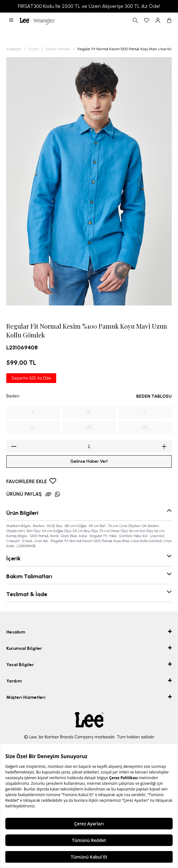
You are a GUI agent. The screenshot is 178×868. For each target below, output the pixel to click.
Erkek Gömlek (58, 49)
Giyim (33, 49)
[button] (11, 20)
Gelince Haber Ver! (89, 461)
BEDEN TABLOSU (154, 396)
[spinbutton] (89, 446)
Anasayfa (14, 49)
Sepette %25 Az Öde (31, 378)
